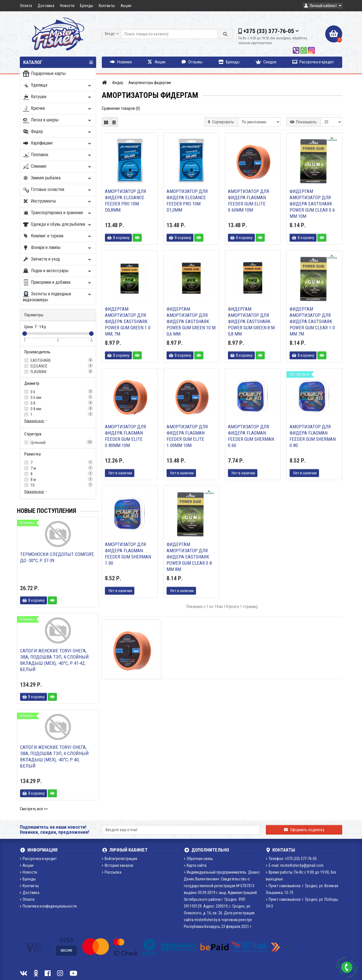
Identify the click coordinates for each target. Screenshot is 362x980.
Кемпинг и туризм (57, 236)
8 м (58, 479)
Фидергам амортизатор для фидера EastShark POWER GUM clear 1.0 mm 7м (312, 321)
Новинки (121, 62)
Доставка (46, 6)
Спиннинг (57, 166)
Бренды (87, 6)
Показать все (36, 421)
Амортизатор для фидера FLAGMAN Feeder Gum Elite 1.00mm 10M (187, 436)
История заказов (118, 865)
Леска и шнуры (57, 120)
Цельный (58, 442)
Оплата (26, 6)
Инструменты (57, 201)
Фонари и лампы (57, 248)
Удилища (57, 85)
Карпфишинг (57, 143)
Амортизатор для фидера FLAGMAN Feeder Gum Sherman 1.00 (128, 554)
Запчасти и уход (57, 259)
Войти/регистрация (119, 859)
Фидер (57, 132)
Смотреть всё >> (34, 809)
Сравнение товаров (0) (121, 108)
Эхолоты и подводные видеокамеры (57, 297)
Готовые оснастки (57, 190)
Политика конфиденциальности (48, 906)
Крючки (57, 108)
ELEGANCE (58, 366)
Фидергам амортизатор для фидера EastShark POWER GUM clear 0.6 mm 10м (312, 204)
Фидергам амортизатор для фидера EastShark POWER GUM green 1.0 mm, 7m (128, 321)
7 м (58, 468)
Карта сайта (195, 865)
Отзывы (192, 62)
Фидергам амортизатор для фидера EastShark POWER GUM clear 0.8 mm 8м (189, 557)
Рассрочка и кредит (313, 62)
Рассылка (112, 872)
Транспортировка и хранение (57, 213)
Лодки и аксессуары (57, 271)
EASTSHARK (58, 360)
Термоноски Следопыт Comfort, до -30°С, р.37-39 (57, 557)
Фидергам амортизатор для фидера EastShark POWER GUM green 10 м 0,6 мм (191, 321)
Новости (67, 6)
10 (58, 485)
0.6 (58, 392)
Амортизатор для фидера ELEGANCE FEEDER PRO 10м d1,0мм (187, 201)
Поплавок (57, 155)
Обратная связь (198, 859)
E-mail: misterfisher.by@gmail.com (295, 865)
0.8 (58, 403)
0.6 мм (58, 397)
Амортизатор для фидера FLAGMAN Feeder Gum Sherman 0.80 (313, 436)
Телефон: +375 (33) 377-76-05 (291, 859)
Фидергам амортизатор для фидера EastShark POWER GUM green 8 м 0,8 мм (251, 321)
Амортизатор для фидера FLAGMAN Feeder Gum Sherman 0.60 (251, 436)
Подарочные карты (44, 74)
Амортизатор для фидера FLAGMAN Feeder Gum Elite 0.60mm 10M (249, 201)
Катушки (57, 97)
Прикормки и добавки (57, 282)
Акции (126, 6)
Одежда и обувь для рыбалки (57, 224)
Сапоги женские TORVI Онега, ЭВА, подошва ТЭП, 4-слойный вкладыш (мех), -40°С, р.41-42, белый (54, 660)
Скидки (266, 62)
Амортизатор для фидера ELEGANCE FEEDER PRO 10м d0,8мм (126, 201)
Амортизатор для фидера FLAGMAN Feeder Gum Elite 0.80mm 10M (126, 436)
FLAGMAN (58, 371)
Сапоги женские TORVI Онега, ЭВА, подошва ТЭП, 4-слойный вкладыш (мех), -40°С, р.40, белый (54, 757)
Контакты (107, 6)
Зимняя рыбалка (57, 178)
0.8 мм (58, 409)
